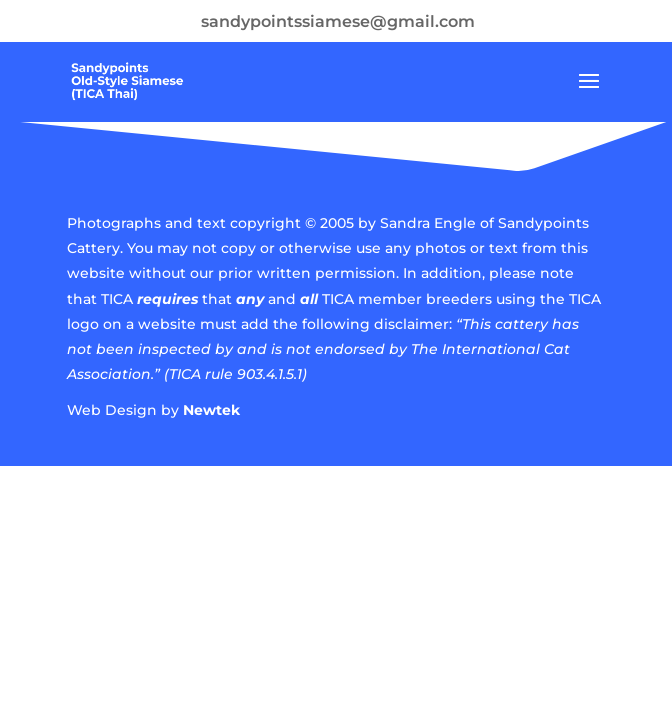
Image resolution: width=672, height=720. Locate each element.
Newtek (211, 410)
